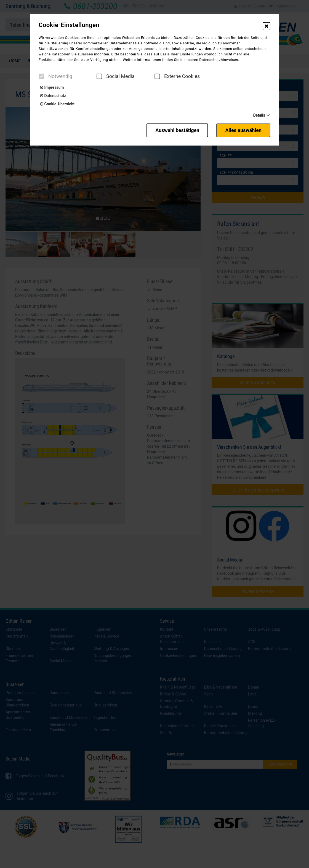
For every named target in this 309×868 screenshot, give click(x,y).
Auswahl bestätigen (177, 130)
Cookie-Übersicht (57, 104)
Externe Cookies (177, 76)
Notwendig (55, 76)
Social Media (116, 76)
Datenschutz (53, 96)
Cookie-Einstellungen (69, 25)
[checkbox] (41, 76)
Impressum (52, 87)
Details (259, 115)
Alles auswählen (243, 130)
